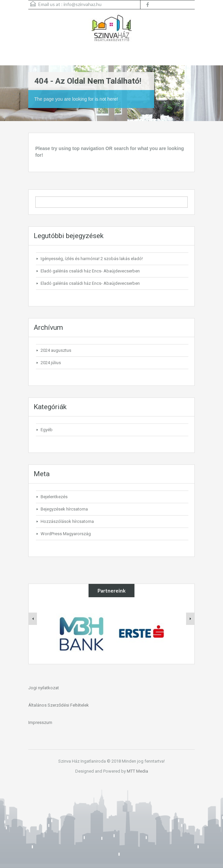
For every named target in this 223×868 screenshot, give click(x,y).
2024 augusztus (56, 350)
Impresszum (40, 722)
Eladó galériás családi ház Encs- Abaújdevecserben (90, 271)
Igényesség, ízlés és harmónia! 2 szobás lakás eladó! (92, 259)
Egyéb (47, 430)
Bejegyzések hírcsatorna (64, 509)
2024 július (51, 363)
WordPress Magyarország (66, 534)
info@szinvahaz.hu (83, 4)
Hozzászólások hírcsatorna (67, 521)
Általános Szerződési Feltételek (59, 705)
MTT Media (137, 771)
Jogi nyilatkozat (44, 688)
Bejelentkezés (54, 497)
